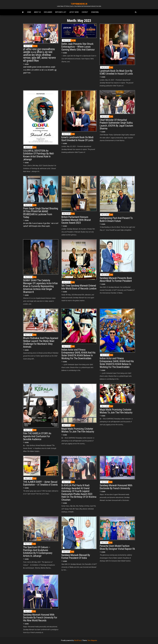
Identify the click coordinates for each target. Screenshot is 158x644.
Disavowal (95, 12)
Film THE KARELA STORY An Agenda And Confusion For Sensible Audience (37, 436)
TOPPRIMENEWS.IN (79, 4)
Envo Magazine (92, 640)
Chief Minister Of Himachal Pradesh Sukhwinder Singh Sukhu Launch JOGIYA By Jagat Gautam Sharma (116, 124)
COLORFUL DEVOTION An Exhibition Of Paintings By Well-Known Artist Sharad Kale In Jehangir (39, 155)
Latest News (74, 12)
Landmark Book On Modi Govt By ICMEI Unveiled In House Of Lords (116, 72)
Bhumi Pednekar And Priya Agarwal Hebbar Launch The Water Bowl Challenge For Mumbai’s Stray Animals (41, 342)
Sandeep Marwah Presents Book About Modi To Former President (116, 279)
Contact (85, 12)
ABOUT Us (37, 12)
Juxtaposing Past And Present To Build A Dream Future (116, 219)
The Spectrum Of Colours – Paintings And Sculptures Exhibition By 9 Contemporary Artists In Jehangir (38, 552)
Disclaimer (48, 12)
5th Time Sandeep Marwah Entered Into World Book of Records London (79, 287)
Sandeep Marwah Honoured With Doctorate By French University (116, 487)
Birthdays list (61, 12)
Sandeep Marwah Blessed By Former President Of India (76, 557)
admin (27, 64)
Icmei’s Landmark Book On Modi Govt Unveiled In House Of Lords (77, 139)
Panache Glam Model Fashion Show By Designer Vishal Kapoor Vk (117, 547)
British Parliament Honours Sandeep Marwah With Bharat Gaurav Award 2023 (76, 220)
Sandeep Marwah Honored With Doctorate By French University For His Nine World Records (40, 618)
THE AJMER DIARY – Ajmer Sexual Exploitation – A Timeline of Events (40, 483)
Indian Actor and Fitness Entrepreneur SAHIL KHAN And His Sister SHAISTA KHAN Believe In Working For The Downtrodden (78, 354)
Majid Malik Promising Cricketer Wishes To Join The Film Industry (78, 430)
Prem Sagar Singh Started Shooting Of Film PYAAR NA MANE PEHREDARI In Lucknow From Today (41, 213)
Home (29, 12)
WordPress (78, 640)
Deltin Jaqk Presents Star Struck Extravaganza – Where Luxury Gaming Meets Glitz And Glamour (78, 47)
